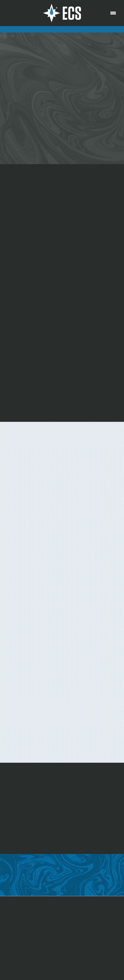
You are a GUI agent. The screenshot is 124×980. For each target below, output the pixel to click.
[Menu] (113, 13)
